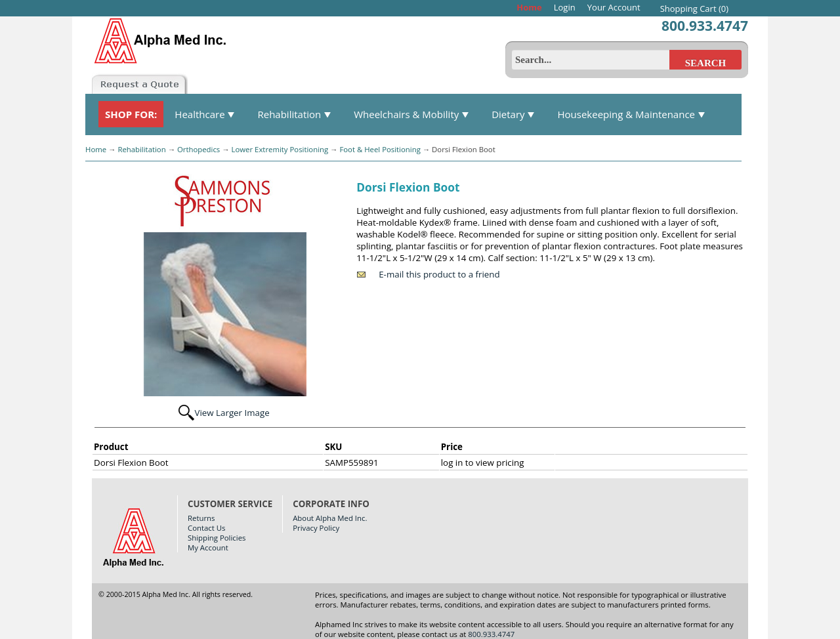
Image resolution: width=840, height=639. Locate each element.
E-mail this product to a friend (439, 274)
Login (565, 7)
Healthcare (205, 114)
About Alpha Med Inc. (330, 518)
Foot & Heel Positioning (380, 149)
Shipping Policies (217, 538)
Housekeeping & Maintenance (631, 114)
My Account (208, 547)
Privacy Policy (316, 528)
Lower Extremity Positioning (280, 149)
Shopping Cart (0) (694, 9)
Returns (201, 518)
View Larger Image (232, 413)
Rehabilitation (294, 114)
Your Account (614, 7)
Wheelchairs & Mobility (411, 114)
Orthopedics (199, 149)
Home (529, 7)
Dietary (513, 114)
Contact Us (206, 528)
